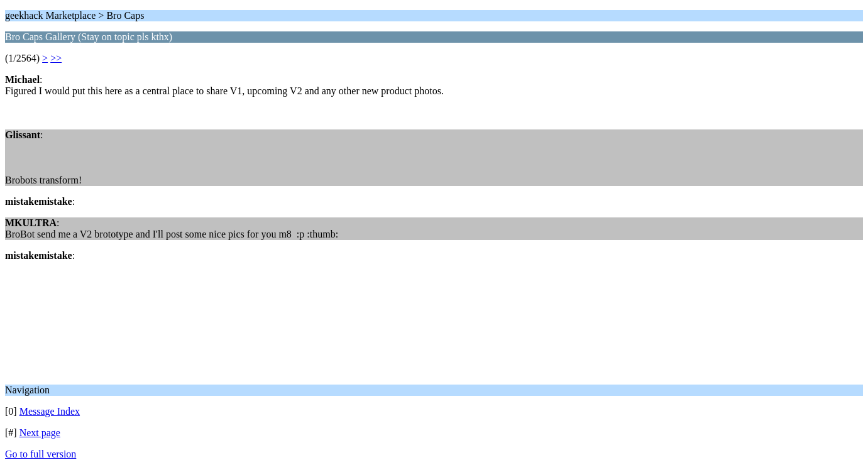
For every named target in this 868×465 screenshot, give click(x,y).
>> (56, 58)
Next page (40, 433)
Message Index (50, 411)
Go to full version (41, 454)
